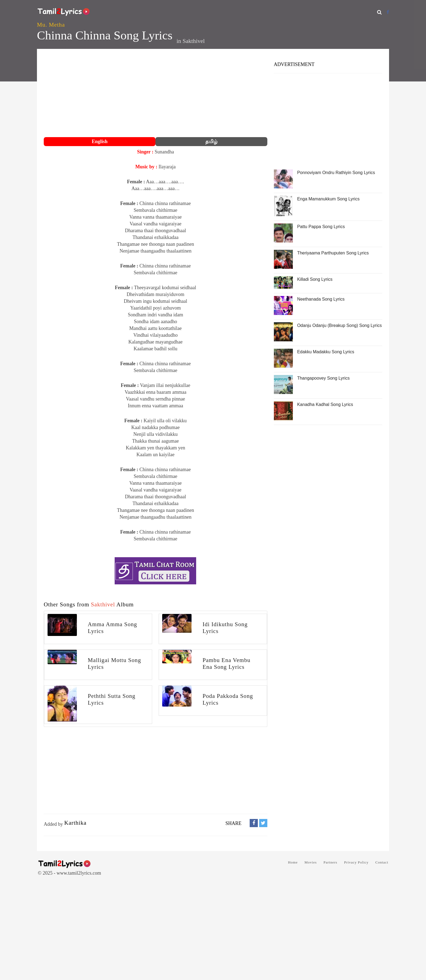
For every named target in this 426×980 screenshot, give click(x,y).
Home (293, 862)
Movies (311, 862)
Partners (331, 862)
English (100, 141)
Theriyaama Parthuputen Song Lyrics (333, 253)
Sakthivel (194, 41)
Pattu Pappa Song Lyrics (321, 227)
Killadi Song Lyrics (315, 279)
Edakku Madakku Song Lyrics (326, 352)
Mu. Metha (51, 25)
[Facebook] (388, 12)
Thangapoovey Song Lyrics (323, 378)
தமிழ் (211, 141)
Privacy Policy (356, 862)
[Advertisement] (156, 94)
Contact (382, 862)
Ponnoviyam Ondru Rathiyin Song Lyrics (336, 173)
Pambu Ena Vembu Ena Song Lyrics (226, 664)
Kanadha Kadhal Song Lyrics (325, 404)
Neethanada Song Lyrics (321, 299)
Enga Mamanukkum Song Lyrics (328, 199)
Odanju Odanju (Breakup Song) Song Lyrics (340, 325)
